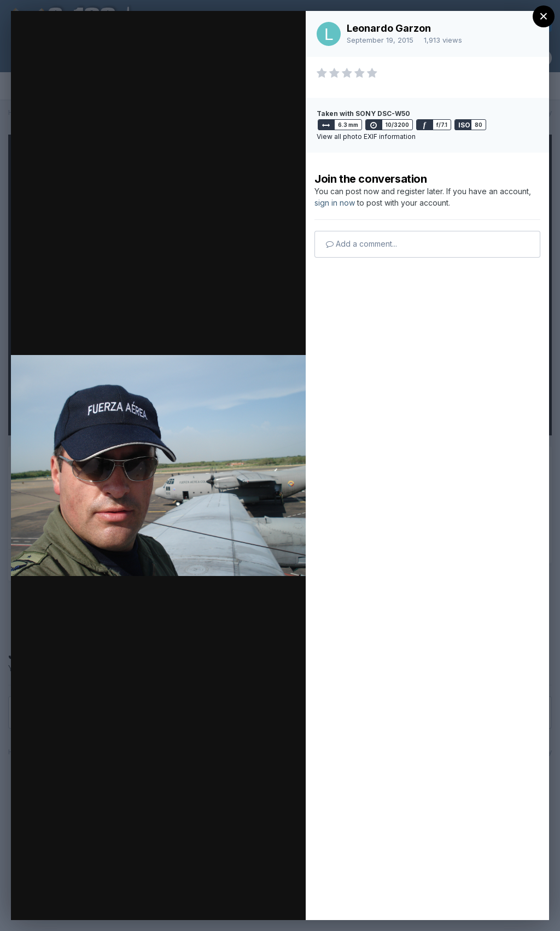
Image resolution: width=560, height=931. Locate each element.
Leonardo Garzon (389, 28)
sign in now (335, 203)
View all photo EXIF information (366, 136)
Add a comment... (361, 244)
